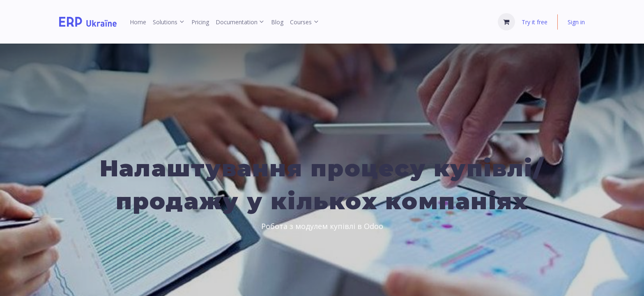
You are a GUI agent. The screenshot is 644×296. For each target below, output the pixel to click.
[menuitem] (138, 22)
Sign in (576, 22)
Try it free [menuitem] (535, 22)
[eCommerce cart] (506, 22)
